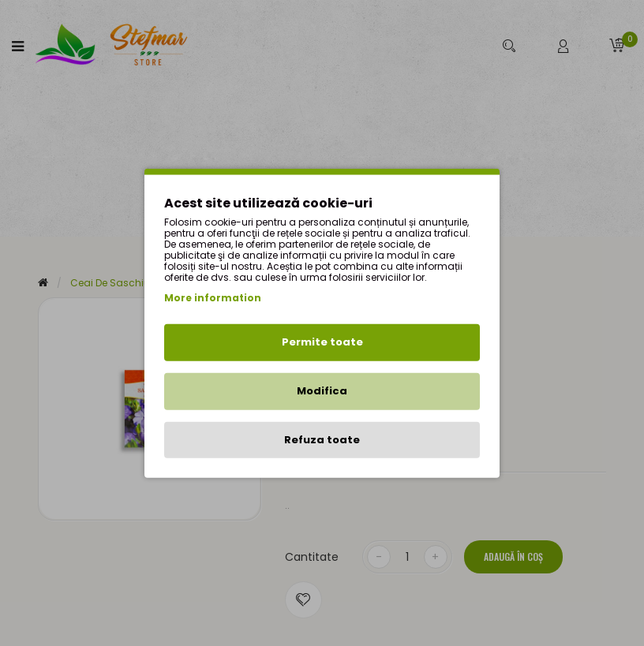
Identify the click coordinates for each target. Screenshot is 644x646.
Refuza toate (322, 439)
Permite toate (322, 342)
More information (213, 298)
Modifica (322, 391)
